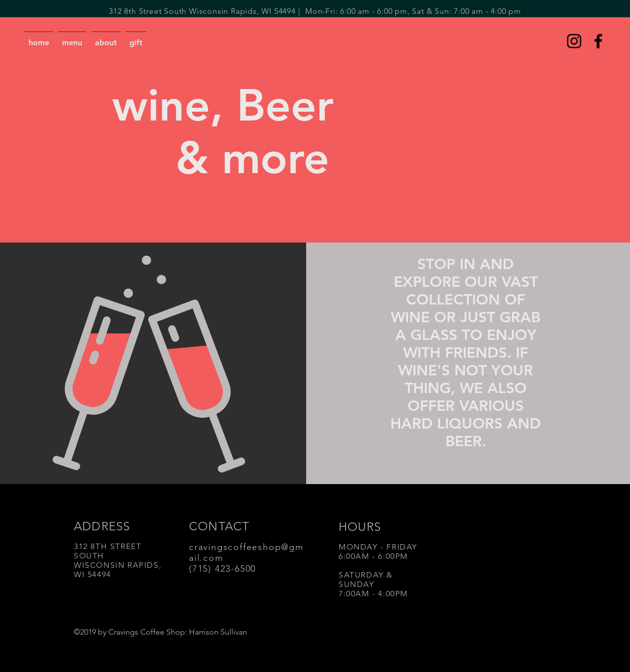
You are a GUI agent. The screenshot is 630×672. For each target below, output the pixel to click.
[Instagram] (574, 41)
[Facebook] (598, 41)
